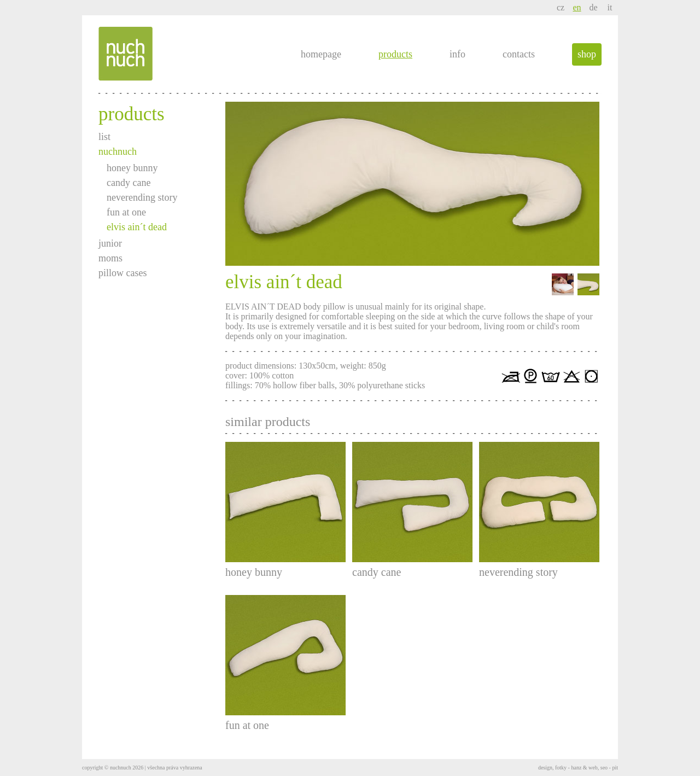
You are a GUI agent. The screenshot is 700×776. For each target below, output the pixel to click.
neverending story (142, 197)
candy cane (129, 183)
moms (110, 258)
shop (587, 54)
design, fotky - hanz (560, 768)
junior (110, 243)
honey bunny (132, 168)
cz (561, 7)
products (395, 54)
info (457, 54)
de (593, 7)
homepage (321, 54)
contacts (519, 54)
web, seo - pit (603, 768)
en (577, 7)
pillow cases (122, 273)
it (610, 7)
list (104, 137)
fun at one (126, 212)
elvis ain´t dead (137, 227)
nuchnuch (118, 151)
